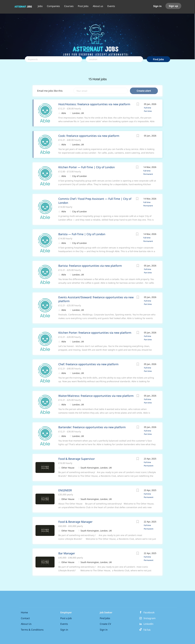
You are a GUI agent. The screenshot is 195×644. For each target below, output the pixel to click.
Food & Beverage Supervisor (77, 459)
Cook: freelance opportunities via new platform (89, 136)
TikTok (145, 630)
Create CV (105, 624)
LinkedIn (148, 624)
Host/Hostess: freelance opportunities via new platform (94, 104)
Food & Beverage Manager (75, 522)
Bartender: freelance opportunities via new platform (92, 427)
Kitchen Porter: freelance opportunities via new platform (95, 333)
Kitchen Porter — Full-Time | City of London (87, 167)
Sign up (173, 6)
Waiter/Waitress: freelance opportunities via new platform (96, 396)
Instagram (150, 618)
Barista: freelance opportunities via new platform (90, 266)
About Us (26, 624)
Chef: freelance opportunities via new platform (88, 364)
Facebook (149, 612)
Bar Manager (67, 553)
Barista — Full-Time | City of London (82, 234)
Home (24, 612)
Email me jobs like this (50, 91)
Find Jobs (158, 59)
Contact (25, 618)
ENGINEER (65, 490)
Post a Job (66, 618)
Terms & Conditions (32, 630)
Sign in (157, 6)
